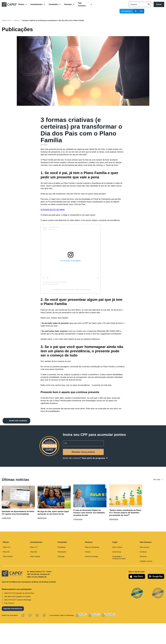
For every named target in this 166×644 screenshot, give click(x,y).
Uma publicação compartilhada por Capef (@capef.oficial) (71, 290)
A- (136, 11)
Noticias (16, 20)
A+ (141, 11)
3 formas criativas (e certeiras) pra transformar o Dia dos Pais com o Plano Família (53, 20)
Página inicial (6, 20)
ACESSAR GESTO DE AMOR (53, 210)
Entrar (159, 4)
